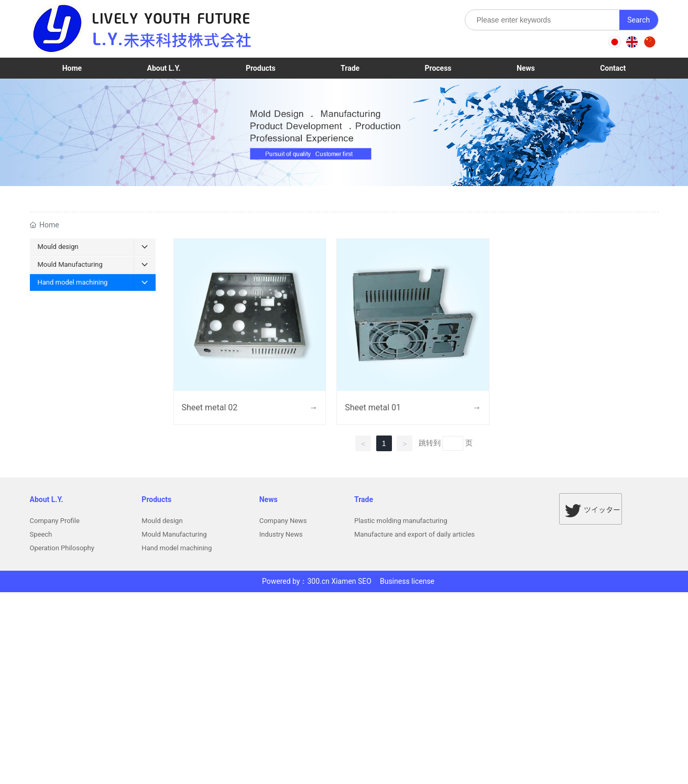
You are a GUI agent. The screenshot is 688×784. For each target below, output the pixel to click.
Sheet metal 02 (210, 407)
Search (638, 20)
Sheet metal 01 (373, 407)
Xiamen (343, 581)
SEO (365, 581)
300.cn (318, 581)
